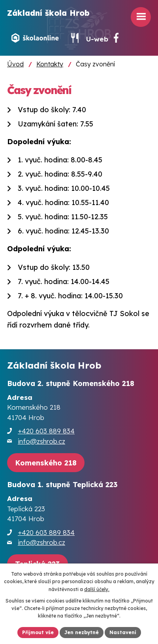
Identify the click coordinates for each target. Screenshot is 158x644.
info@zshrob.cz (41, 441)
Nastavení (123, 632)
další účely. (97, 589)
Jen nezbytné (82, 632)
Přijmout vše (38, 632)
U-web (97, 39)
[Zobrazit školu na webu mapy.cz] (46, 463)
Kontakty (50, 64)
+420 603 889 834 (46, 431)
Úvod (15, 64)
